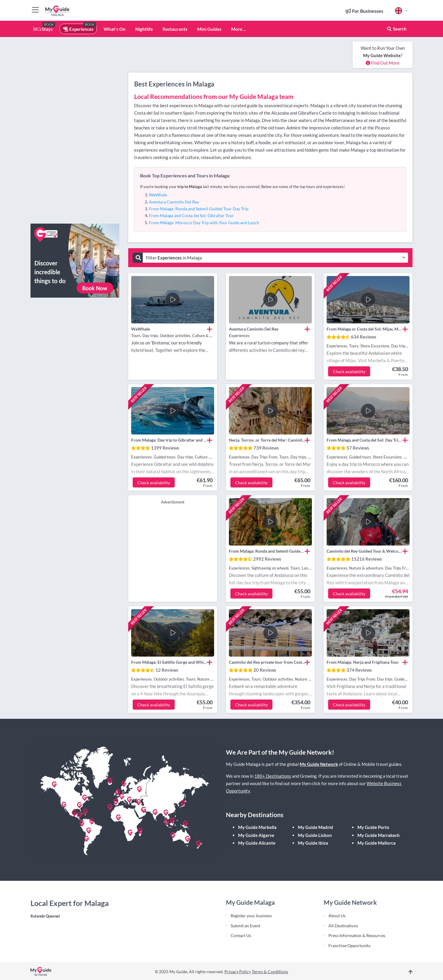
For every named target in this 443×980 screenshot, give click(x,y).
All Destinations (343, 926)
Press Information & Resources (357, 935)
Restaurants (175, 29)
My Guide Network (319, 764)
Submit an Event (245, 926)
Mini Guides (209, 29)
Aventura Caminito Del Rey (174, 202)
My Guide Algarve (256, 835)
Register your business (251, 916)
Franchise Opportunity (349, 945)
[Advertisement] (75, 130)
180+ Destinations (273, 776)
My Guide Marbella (257, 827)
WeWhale (158, 195)
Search (397, 29)
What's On (115, 29)
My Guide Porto (373, 827)
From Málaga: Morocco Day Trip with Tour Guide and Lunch (204, 223)
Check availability (349, 372)
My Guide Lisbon (315, 835)
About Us (337, 916)
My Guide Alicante (257, 843)
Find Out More (383, 63)
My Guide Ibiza (313, 843)
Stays (43, 29)
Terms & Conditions (270, 972)
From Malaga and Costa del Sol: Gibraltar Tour (191, 215)
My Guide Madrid (316, 827)
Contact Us (241, 935)
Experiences (78, 29)
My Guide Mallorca (377, 843)
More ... (239, 29)
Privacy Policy (238, 972)
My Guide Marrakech (379, 835)
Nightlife (144, 29)
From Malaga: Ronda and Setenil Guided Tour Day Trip (199, 209)
